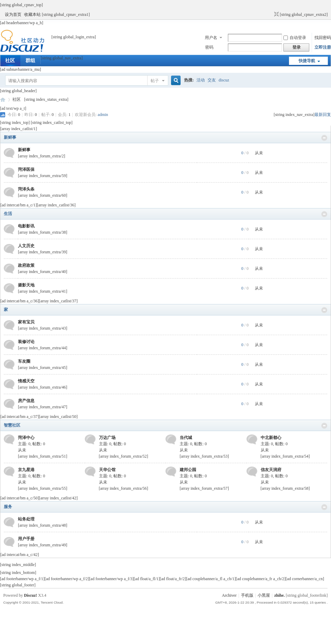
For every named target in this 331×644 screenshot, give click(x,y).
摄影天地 (26, 285)
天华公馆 (107, 470)
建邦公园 (188, 470)
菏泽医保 (26, 169)
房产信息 (26, 401)
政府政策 (26, 265)
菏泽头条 (26, 189)
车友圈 (24, 361)
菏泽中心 (26, 438)
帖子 (155, 81)
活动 (201, 80)
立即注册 (323, 47)
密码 (209, 47)
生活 (8, 214)
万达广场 (107, 438)
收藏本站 (32, 14)
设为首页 (13, 14)
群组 (30, 61)
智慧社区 (12, 425)
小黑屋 (264, 595)
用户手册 (26, 539)
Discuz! (31, 595)
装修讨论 (26, 342)
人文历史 (26, 246)
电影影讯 (26, 226)
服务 (8, 507)
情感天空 (26, 381)
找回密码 (323, 38)
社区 (10, 61)
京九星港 (26, 470)
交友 (212, 80)
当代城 (186, 438)
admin (103, 115)
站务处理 (26, 519)
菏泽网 (3, 100)
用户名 (211, 38)
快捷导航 (307, 61)
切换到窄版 (276, 14)
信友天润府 (271, 470)
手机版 (247, 595)
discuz (224, 80)
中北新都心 (271, 438)
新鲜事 (10, 137)
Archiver (229, 595)
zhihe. (279, 595)
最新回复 (323, 115)
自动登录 (295, 38)
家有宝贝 (26, 322)
